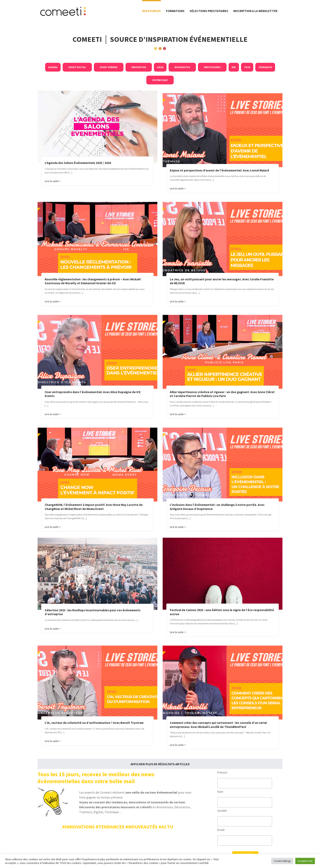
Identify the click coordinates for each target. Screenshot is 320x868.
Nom (220, 792)
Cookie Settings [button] (282, 861)
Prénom (222, 773)
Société (222, 811)
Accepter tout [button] (305, 861)
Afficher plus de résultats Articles (160, 764)
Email (221, 830)
